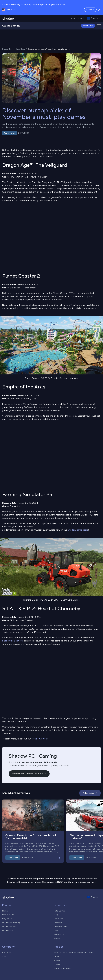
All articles (90, 793)
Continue (90, 10)
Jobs (4, 956)
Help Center (59, 911)
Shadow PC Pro (9, 927)
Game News (20, 49)
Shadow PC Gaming (11, 923)
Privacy (57, 960)
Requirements (60, 927)
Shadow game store (78, 530)
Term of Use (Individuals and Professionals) (74, 952)
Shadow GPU (8, 931)
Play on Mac (8, 919)
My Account (78, 18)
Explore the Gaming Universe (29, 774)
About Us (7, 952)
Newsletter (59, 935)
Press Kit (58, 923)
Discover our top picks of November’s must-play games (49, 49)
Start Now (88, 26)
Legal (56, 956)
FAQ (56, 931)
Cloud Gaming (11, 26)
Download (58, 919)
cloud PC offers (39, 739)
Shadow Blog (7, 49)
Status (57, 939)
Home (5, 911)
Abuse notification (62, 968)
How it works (8, 915)
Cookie (57, 964)
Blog (56, 915)
